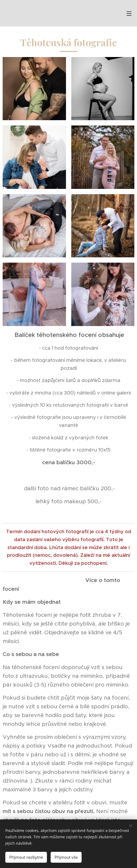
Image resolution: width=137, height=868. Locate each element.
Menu (129, 14)
